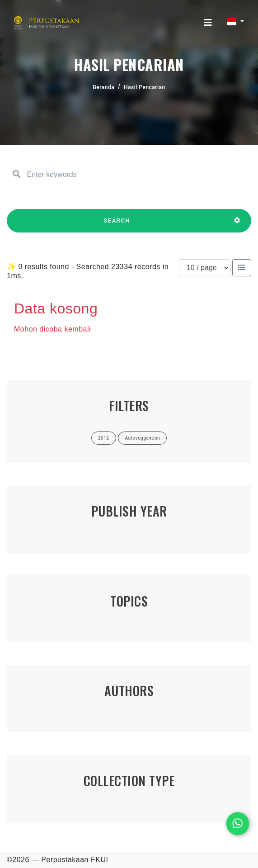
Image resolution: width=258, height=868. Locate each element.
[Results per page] (205, 268)
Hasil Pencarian (145, 87)
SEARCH (117, 225)
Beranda (103, 87)
